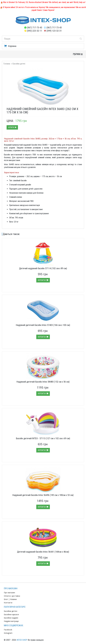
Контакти (8, 603)
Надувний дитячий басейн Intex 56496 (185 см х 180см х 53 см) (43, 495)
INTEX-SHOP (22, 640)
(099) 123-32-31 (54, 31)
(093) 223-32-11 (34, 31)
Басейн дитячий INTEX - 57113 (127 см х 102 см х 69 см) (43, 438)
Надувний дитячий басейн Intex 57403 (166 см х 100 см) (43, 325)
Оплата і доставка (12, 596)
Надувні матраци (11, 621)
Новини (13, 599)
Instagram (8, 633)
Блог (6, 599)
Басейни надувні (11, 618)
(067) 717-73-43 (34, 27)
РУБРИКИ (78, 54)
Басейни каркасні (11, 614)
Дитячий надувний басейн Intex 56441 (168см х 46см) (43, 552)
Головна (7, 64)
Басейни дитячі (19, 64)
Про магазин (9, 593)
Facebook (8, 630)
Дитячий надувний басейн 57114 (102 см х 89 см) (43, 268)
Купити (12, 127)
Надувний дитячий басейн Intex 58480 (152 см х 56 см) (43, 382)
